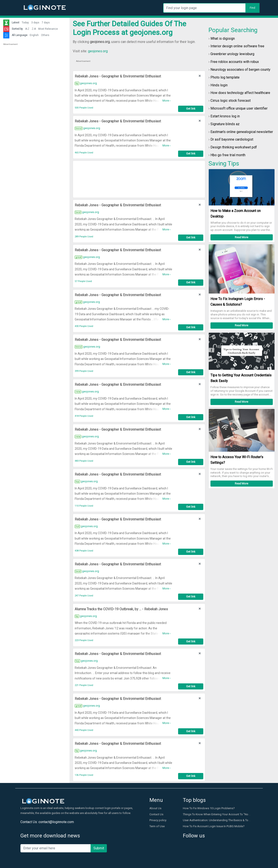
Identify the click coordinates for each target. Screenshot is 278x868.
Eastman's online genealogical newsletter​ (242, 132)
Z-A (34, 29)
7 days (46, 23)
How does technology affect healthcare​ (240, 93)
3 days (35, 23)
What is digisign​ (223, 39)
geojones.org (98, 51)
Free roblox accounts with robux (235, 62)
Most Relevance (48, 29)
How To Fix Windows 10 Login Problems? (209, 808)
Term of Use (157, 826)
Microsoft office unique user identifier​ (239, 108)
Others (45, 35)
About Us (155, 808)
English (34, 35)
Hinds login (219, 85)
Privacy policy (158, 820)
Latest (16, 23)
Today (25, 23)
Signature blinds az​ (225, 124)
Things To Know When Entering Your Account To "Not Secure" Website (227, 814)
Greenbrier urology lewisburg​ (232, 54)
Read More (242, 237)
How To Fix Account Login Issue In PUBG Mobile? (214, 826)
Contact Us (156, 814)
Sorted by (17, 29)
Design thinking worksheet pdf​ (234, 147)
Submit (99, 848)
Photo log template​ (225, 77)
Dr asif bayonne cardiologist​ (232, 139)
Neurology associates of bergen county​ (240, 70)
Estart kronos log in (225, 116)
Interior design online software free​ (237, 46)
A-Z (27, 29)
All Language (20, 35)
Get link (191, 109)
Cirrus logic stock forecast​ (231, 101)
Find (252, 8)
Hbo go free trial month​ (228, 155)
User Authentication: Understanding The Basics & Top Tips (219, 820)
